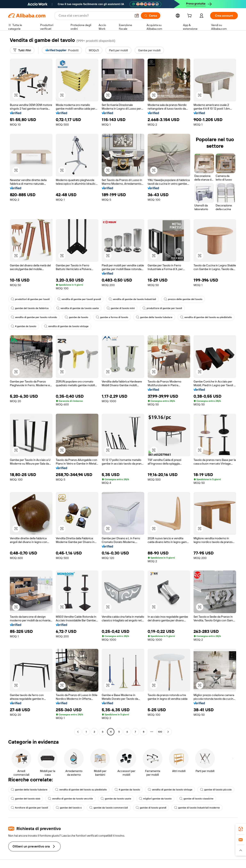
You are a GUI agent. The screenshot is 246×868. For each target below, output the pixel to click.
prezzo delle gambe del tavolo (183, 299)
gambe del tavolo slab (26, 799)
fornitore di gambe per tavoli (29, 808)
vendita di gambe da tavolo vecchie (70, 799)
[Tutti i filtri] (22, 50)
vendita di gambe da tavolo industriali (132, 299)
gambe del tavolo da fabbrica (30, 308)
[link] (241, 829)
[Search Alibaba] (95, 16)
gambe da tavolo (76, 317)
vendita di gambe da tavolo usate (78, 308)
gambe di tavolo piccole (216, 790)
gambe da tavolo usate (116, 799)
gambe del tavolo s (69, 808)
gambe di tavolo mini (121, 308)
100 (160, 732)
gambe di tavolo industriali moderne (197, 808)
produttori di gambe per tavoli (30, 299)
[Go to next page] (168, 732)
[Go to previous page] (78, 732)
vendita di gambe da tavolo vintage (66, 326)
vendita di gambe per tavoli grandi (79, 299)
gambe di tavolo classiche (196, 799)
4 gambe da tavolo (24, 326)
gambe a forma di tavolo (112, 317)
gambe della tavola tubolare (154, 317)
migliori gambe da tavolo (155, 799)
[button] (137, 16)
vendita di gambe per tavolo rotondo (34, 317)
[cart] (190, 16)
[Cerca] (151, 16)
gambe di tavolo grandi (151, 808)
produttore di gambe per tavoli (162, 308)
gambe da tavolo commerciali (109, 808)
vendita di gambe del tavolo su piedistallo (206, 317)
